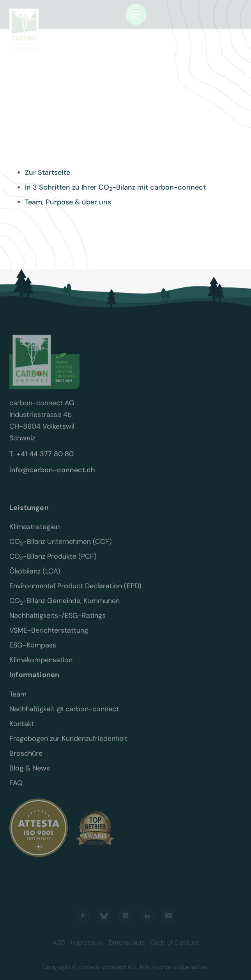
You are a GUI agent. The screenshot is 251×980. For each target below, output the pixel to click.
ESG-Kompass (33, 651)
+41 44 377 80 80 (45, 459)
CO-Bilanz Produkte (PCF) (53, 562)
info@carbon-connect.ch (52, 475)
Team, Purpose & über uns (68, 202)
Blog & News (30, 774)
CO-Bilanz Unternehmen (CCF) (61, 547)
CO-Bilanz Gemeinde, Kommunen (65, 606)
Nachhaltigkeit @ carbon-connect (64, 714)
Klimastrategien (34, 532)
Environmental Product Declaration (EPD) (75, 591)
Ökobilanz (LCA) (35, 577)
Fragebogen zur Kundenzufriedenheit (68, 744)
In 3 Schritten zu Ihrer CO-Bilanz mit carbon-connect (115, 187)
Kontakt (22, 729)
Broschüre (26, 759)
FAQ (16, 788)
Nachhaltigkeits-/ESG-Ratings (57, 621)
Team (18, 700)
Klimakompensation (41, 665)
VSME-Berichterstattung (49, 636)
